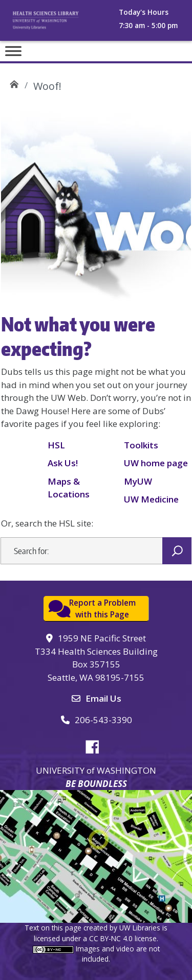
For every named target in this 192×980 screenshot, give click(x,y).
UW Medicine (151, 499)
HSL (56, 445)
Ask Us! (63, 463)
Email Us (103, 698)
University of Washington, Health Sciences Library (57, 23)
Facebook (96, 745)
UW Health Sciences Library (14, 82)
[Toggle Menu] (13, 51)
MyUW (138, 481)
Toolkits (141, 445)
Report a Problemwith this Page (102, 608)
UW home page (156, 463)
